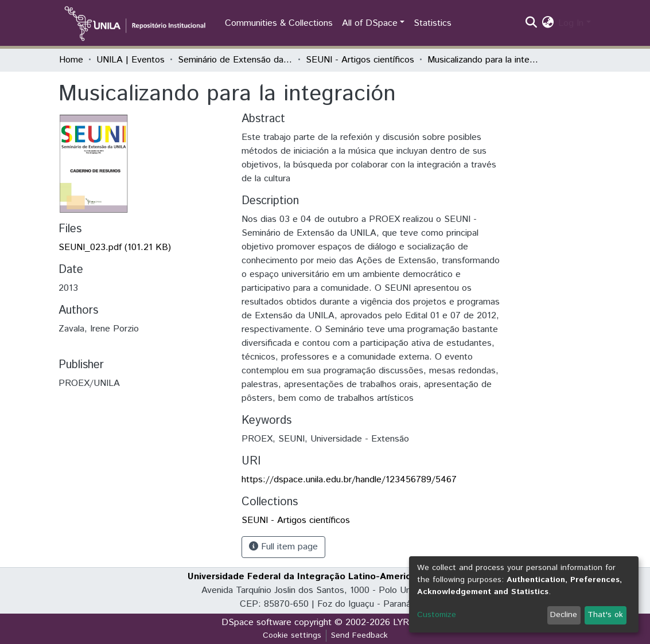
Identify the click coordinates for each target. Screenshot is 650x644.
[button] (548, 24)
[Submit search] (531, 24)
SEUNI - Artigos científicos (360, 60)
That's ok (605, 615)
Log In (571, 23)
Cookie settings (292, 635)
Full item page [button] (283, 547)
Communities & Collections (279, 23)
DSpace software (256, 622)
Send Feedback (359, 635)
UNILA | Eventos (131, 60)
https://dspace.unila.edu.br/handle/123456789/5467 (349, 480)
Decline (564, 615)
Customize (437, 615)
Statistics (433, 23)
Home (71, 60)
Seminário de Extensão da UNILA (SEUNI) (235, 60)
